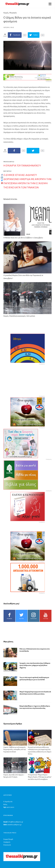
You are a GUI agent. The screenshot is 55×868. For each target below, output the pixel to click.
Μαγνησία (13, 13)
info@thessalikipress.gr (15, 822)
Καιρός (6, 13)
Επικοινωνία (7, 845)
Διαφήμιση (7, 842)
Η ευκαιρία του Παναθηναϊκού (22, 166)
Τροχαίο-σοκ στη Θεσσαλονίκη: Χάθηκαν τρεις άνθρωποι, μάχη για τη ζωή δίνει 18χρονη (35, 665)
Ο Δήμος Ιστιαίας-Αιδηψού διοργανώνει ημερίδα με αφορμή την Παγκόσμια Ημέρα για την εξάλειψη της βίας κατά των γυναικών (27, 181)
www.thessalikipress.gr (14, 825)
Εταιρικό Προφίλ (8, 839)
